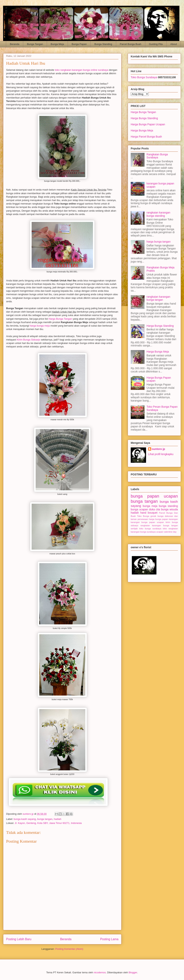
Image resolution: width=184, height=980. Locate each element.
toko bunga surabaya (150, 529)
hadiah (58, 819)
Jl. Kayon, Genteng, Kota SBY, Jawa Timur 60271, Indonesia (48, 823)
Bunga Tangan (35, 44)
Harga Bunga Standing (144, 118)
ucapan (160, 532)
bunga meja (150, 506)
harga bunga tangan (159, 242)
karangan (173, 519)
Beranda (15, 44)
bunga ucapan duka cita (145, 509)
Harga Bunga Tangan (60, 319)
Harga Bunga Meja (142, 130)
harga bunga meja (40, 326)
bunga (161, 516)
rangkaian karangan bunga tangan (159, 298)
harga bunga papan (159, 519)
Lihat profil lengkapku (161, 454)
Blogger (133, 972)
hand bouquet (149, 513)
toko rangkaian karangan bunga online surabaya (81, 70)
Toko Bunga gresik (147, 516)
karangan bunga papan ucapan (147, 522)
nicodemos (100, 972)
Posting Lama (109, 939)
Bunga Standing (103, 44)
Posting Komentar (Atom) (69, 949)
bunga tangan (45, 819)
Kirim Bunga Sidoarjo (29, 340)
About (174, 44)
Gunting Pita (156, 44)
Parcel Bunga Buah (131, 44)
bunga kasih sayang (25, 819)
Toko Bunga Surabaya (144, 77)
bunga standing (168, 506)
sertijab (134, 529)
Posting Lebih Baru (19, 939)
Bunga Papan (79, 44)
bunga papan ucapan (154, 496)
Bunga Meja (57, 44)
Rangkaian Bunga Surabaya (157, 156)
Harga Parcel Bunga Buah (146, 137)
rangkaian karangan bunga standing (159, 214)
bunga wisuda (169, 509)
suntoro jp (159, 449)
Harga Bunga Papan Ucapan (148, 124)
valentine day (170, 532)
